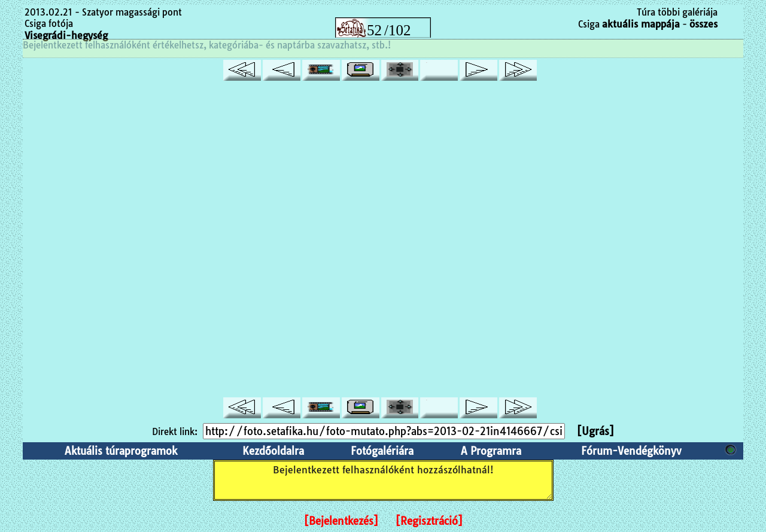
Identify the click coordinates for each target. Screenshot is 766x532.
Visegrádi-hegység (66, 35)
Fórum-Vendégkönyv (631, 451)
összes (703, 24)
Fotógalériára (382, 451)
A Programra (491, 451)
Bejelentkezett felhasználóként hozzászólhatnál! (383, 480)
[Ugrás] (595, 431)
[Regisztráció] (429, 521)
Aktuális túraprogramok (121, 451)
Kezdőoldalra (273, 451)
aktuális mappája (641, 24)
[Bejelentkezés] (341, 521)
